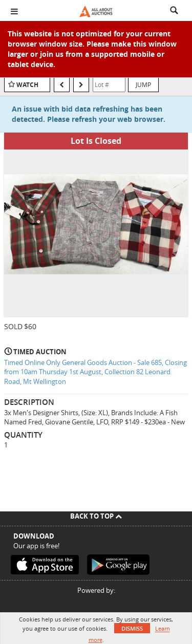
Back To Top (96, 516)
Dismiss (132, 628)
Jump (143, 84)
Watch (27, 85)
